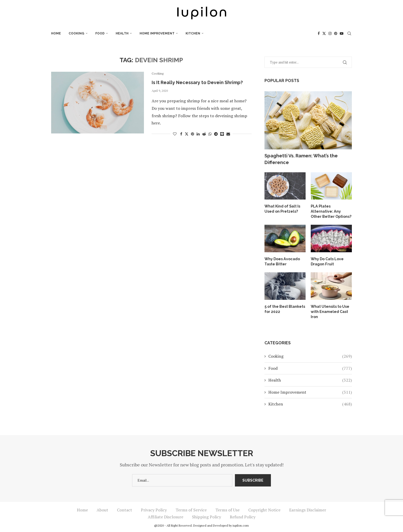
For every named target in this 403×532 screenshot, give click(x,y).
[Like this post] (175, 134)
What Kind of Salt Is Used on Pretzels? (282, 209)
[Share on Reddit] (204, 134)
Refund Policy (243, 516)
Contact (125, 509)
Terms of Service (191, 509)
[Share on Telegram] (216, 134)
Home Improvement (157, 33)
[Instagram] (330, 33)
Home (56, 33)
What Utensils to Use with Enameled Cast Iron (330, 310)
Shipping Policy (207, 516)
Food (100, 33)
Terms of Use (227, 509)
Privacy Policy (154, 509)
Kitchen (193, 33)
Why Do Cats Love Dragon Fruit (327, 261)
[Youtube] (342, 33)
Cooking (76, 33)
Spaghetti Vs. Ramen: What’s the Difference (301, 159)
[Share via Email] (228, 134)
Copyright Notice (264, 509)
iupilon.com (241, 525)
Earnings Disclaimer (308, 509)
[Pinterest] (336, 33)
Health (122, 33)
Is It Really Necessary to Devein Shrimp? (197, 82)
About (102, 509)
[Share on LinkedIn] (198, 134)
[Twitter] (324, 33)
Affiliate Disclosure (166, 516)
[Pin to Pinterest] (193, 134)
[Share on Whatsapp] (210, 134)
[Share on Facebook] (181, 134)
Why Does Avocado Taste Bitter (282, 261)
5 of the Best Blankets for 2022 (285, 308)
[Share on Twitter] (187, 134)
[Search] (349, 33)
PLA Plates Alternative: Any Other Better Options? (331, 211)
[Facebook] (319, 33)
